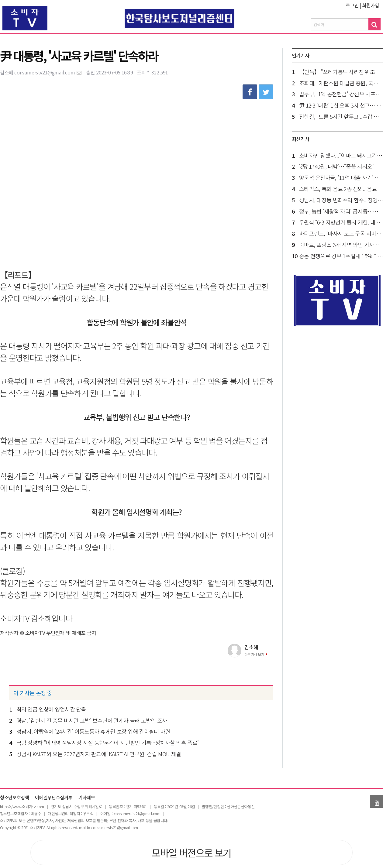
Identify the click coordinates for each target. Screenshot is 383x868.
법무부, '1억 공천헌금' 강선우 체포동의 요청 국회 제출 (341, 94)
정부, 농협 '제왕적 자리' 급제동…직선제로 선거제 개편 (341, 211)
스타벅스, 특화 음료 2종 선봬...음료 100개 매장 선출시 (341, 189)
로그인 (352, 5)
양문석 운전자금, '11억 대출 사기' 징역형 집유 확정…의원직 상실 (341, 177)
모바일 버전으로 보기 (191, 853)
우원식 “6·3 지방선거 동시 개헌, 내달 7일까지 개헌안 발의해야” (341, 222)
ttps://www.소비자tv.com (23, 806)
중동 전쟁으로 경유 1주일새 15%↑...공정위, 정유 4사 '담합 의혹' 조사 (341, 256)
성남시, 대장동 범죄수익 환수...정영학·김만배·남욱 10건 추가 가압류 (341, 200)
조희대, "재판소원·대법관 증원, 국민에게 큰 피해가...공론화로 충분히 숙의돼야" (341, 83)
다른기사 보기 (254, 654)
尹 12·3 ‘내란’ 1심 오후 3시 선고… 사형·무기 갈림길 (341, 105)
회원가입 (371, 5)
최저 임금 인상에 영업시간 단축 (51, 709)
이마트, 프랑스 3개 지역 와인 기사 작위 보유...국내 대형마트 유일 (341, 245)
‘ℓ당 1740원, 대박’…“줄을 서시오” (336, 166)
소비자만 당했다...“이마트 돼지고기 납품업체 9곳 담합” (341, 155)
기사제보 (87, 798)
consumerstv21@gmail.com (48, 72)
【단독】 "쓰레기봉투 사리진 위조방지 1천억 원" (341, 72)
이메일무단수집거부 (54, 798)
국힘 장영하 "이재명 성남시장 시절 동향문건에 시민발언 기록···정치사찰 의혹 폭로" (108, 743)
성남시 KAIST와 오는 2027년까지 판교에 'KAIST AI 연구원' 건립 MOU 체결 (99, 754)
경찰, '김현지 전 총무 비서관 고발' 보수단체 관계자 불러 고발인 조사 (92, 720)
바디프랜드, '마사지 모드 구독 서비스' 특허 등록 (341, 233)
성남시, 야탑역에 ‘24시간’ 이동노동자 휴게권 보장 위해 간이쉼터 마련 (93, 731)
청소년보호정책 (14, 798)
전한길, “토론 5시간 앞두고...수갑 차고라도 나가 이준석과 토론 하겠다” (341, 116)
